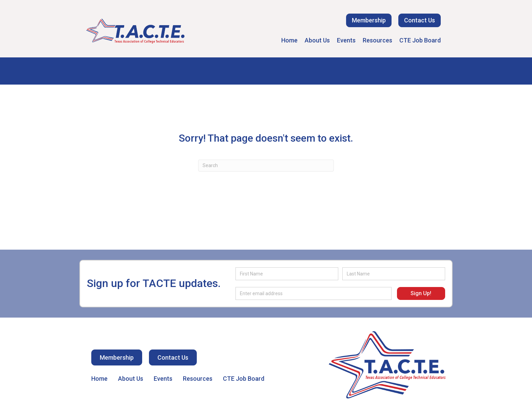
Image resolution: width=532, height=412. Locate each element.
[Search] (266, 166)
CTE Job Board (420, 40)
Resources (377, 40)
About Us (317, 40)
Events (346, 40)
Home (289, 40)
